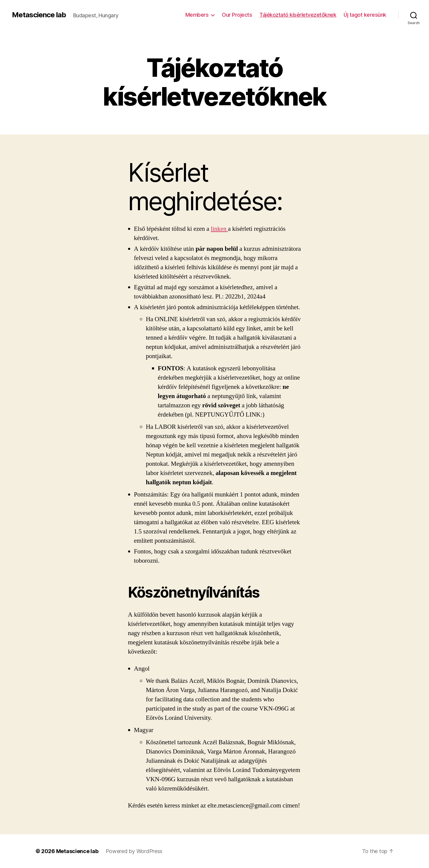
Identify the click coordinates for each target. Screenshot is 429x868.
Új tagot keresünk (365, 15)
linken (219, 229)
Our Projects (237, 15)
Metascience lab (39, 15)
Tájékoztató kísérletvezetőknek (298, 15)
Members (197, 15)
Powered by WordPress (134, 851)
